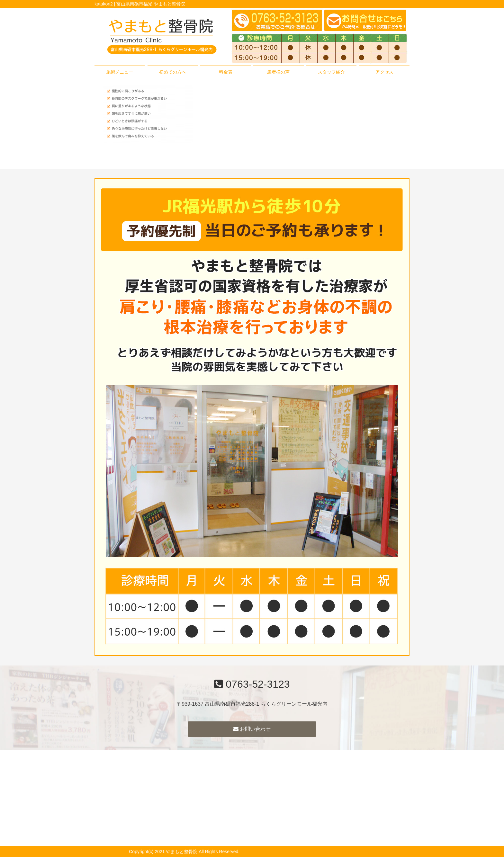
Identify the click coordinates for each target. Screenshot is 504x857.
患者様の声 (278, 72)
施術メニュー (120, 72)
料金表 (226, 72)
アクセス (384, 72)
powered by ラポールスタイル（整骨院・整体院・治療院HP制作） (308, 852)
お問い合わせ (252, 729)
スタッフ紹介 (331, 72)
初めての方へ (173, 72)
